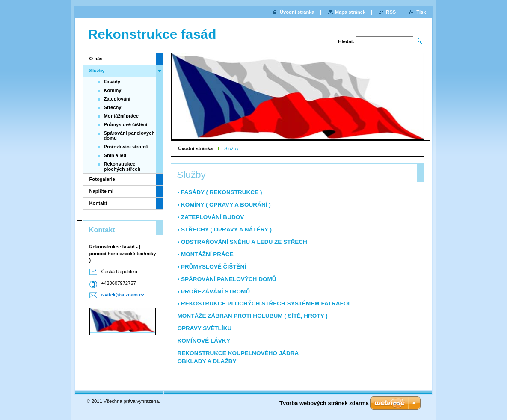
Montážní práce (121, 116)
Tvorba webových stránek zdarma (324, 403)
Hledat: (346, 41)
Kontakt (98, 203)
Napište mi (102, 191)
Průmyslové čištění (126, 124)
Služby (97, 71)
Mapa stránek (350, 12)
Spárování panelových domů (129, 136)
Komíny (113, 90)
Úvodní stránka (196, 148)
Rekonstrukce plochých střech (122, 166)
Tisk (421, 12)
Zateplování (117, 99)
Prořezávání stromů (126, 147)
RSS (391, 12)
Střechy (113, 107)
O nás (96, 59)
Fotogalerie (102, 179)
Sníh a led (115, 155)
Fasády (112, 82)
